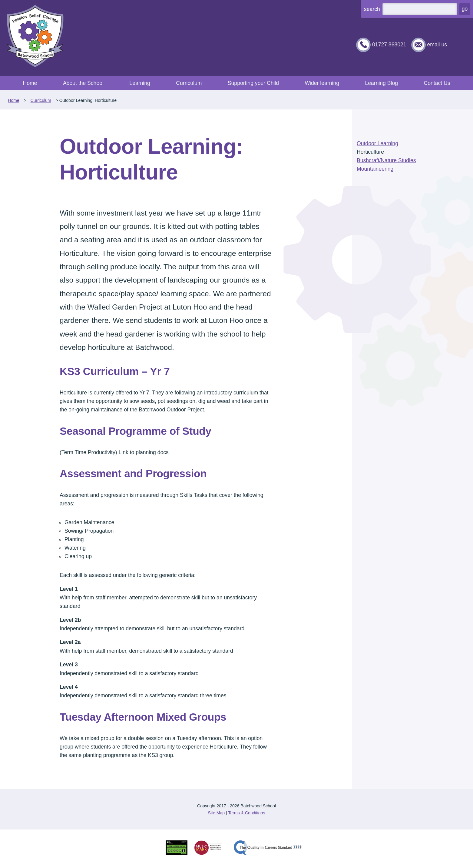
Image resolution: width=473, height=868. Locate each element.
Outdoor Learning (377, 143)
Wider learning (322, 83)
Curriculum (189, 83)
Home (30, 83)
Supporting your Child (253, 83)
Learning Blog (381, 83)
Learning (140, 83)
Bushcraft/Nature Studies (386, 160)
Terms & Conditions (246, 813)
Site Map (217, 813)
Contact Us (437, 83)
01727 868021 (389, 45)
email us (437, 45)
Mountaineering (375, 169)
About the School (83, 83)
